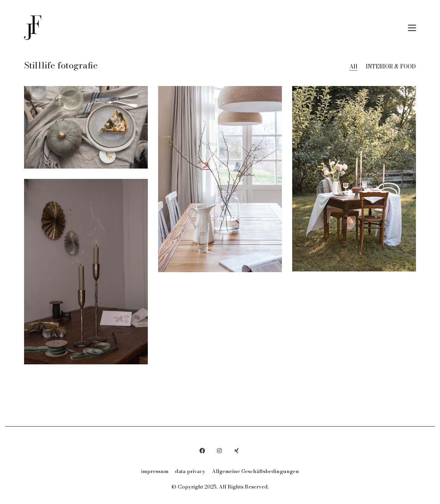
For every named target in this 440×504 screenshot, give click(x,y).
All (353, 67)
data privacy (190, 471)
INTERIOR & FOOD (391, 67)
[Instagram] (219, 451)
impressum (155, 471)
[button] (412, 28)
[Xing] (236, 451)
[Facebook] (202, 451)
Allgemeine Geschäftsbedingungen (255, 471)
